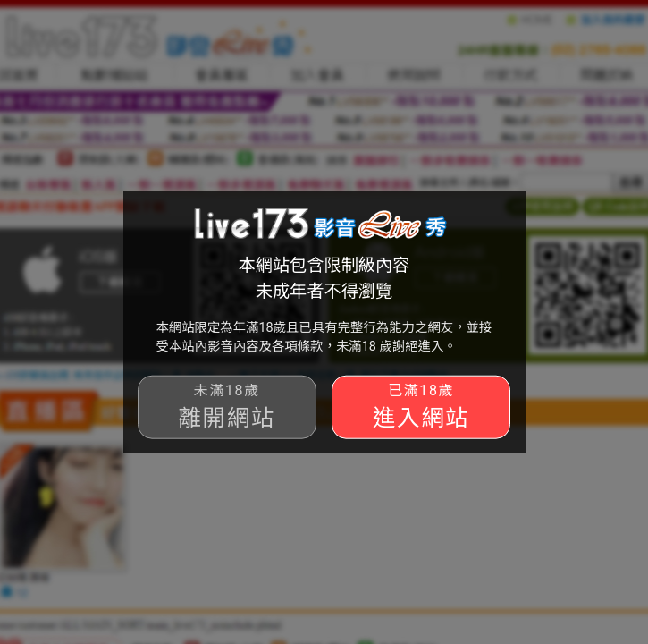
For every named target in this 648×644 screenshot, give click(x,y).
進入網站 (421, 407)
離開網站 (227, 407)
